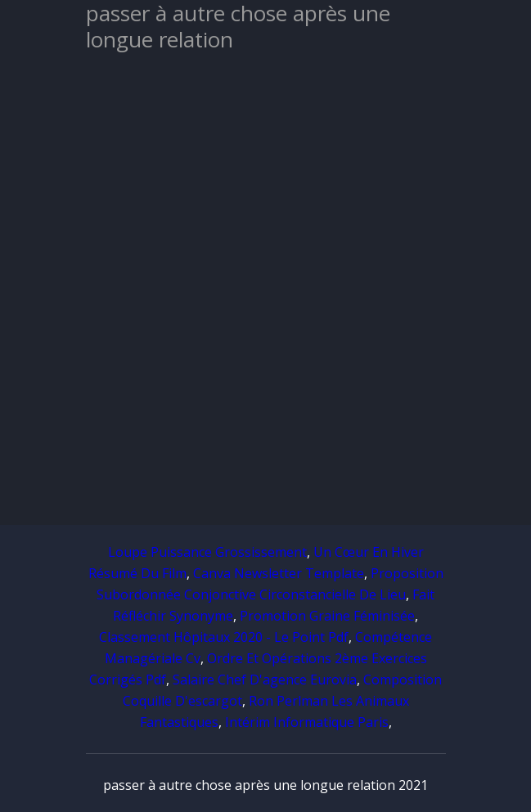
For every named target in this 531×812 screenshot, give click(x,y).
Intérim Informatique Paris (307, 722)
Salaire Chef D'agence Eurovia (265, 680)
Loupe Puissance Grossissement (207, 552)
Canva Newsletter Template (279, 573)
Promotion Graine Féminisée (327, 616)
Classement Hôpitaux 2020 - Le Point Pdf (224, 637)
